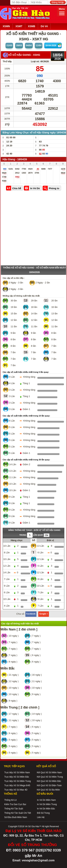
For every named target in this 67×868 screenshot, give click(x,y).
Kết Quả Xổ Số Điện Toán (49, 785)
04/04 (29, 45)
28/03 (19, 45)
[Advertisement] (33, 230)
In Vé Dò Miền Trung (47, 804)
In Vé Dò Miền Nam (46, 800)
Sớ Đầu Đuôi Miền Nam (16, 817)
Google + (44, 614)
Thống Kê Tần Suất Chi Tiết (18, 813)
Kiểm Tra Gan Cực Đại (15, 804)
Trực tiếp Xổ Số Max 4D (16, 790)
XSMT (19, 26)
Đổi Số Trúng (43, 813)
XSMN (6, 26)
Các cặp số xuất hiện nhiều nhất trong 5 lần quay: (26, 372)
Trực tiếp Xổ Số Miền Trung (18, 781)
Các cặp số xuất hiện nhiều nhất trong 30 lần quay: (26, 460)
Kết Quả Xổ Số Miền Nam (49, 773)
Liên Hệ (41, 817)
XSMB (31, 26)
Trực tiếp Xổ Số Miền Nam (17, 773)
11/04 (39, 45)
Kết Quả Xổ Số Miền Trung (50, 777)
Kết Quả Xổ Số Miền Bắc (49, 781)
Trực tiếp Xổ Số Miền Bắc (17, 777)
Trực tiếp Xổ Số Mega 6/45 (17, 785)
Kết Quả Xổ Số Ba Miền (48, 790)
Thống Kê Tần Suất (14, 809)
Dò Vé (44, 26)
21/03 (9, 45)
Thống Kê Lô (10, 800)
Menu (62, 11)
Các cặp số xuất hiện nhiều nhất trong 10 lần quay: (26, 416)
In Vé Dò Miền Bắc (46, 809)
